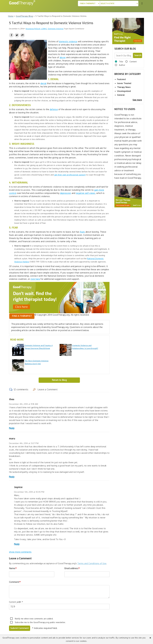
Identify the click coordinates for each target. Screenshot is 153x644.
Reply (12, 428)
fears (82, 232)
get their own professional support (70, 175)
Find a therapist (22, 316)
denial (43, 83)
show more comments (20, 552)
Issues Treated (124, 83)
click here (35, 279)
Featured (121, 79)
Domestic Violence (56, 29)
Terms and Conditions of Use (92, 563)
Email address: (72, 568)
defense (54, 109)
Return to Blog (59, 380)
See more (137, 100)
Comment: (15, 582)
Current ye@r (16, 602)
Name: (13, 568)
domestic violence (68, 41)
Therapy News (124, 87)
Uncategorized (124, 91)
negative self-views (86, 193)
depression (66, 193)
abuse (63, 57)
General (121, 95)
